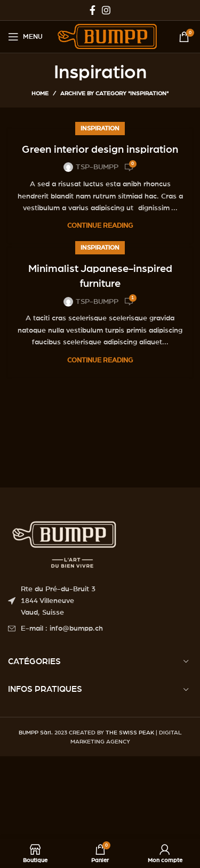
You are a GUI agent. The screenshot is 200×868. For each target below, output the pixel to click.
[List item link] (100, 629)
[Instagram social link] (106, 10)
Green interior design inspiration (100, 150)
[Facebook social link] (93, 10)
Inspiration (100, 128)
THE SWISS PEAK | (131, 733)
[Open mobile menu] (25, 37)
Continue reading (100, 226)
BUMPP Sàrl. (36, 733)
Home (40, 93)
